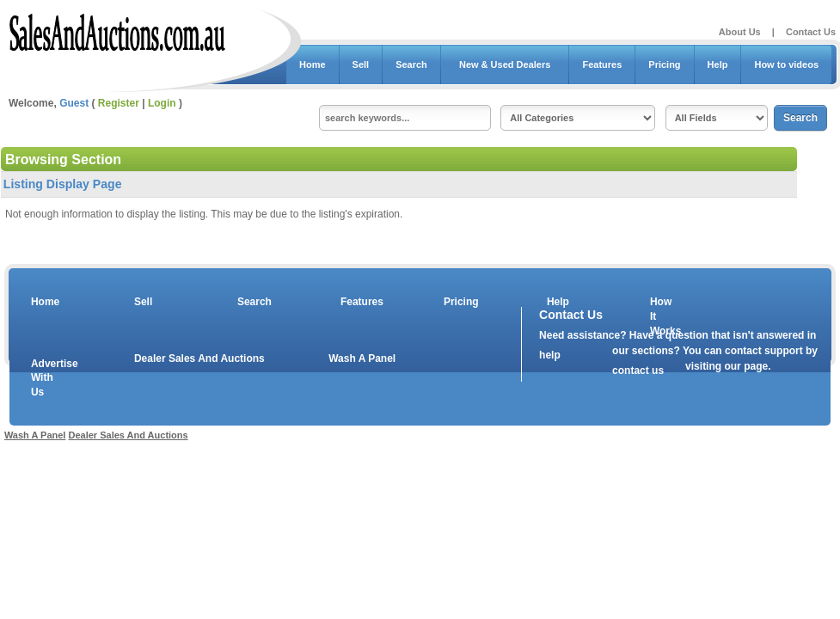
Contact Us (811, 32)
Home (313, 64)
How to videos (786, 64)
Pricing (664, 64)
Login (162, 103)
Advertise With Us (44, 378)
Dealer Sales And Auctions (199, 359)
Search (411, 64)
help (550, 355)
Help (718, 64)
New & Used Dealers (505, 64)
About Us (740, 32)
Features (602, 64)
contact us (638, 371)
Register (119, 103)
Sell (361, 64)
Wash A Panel (362, 359)
